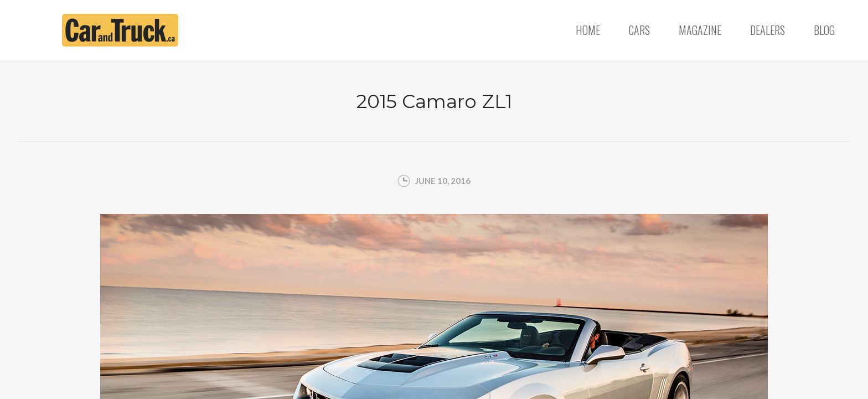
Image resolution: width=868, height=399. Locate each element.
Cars (639, 30)
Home (588, 30)
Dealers (768, 30)
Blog (824, 30)
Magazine (700, 30)
